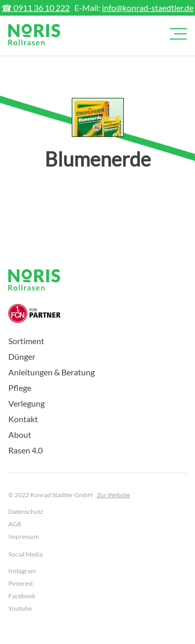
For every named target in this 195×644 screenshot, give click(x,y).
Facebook (22, 596)
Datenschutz (26, 512)
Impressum (24, 536)
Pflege (20, 388)
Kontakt (23, 419)
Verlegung (27, 403)
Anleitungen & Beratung (51, 372)
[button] (176, 34)
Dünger (22, 356)
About (20, 434)
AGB (15, 524)
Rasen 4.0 (25, 450)
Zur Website (113, 495)
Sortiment (26, 341)
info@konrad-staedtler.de (148, 8)
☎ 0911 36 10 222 (36, 8)
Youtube (20, 608)
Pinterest (21, 583)
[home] (34, 35)
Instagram (22, 571)
